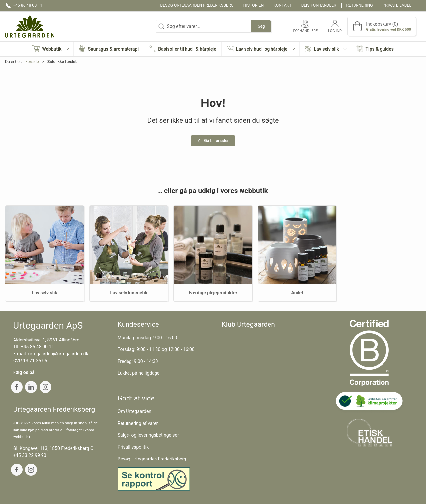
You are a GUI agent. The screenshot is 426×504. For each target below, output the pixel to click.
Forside (32, 62)
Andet (297, 293)
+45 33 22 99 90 (30, 455)
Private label (397, 5)
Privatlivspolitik (133, 447)
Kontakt (282, 5)
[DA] (30, 26)
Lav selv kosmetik (129, 293)
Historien (254, 5)
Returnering (360, 5)
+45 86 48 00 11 (38, 347)
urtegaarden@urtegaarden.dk (58, 354)
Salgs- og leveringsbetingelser (148, 435)
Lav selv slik (45, 293)
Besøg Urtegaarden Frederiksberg (197, 5)
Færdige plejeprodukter (213, 293)
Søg (261, 26)
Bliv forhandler (319, 5)
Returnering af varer (138, 423)
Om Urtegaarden (134, 411)
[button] (50, 49)
